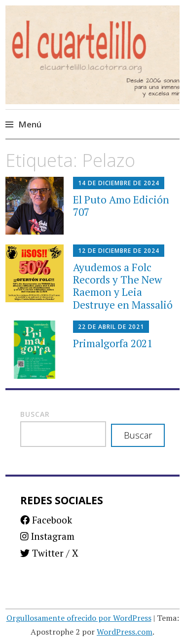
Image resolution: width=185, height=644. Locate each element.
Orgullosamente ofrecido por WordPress (79, 618)
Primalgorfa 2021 (113, 343)
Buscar (35, 414)
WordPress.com (125, 632)
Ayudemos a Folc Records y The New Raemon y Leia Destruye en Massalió (123, 286)
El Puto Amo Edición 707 (121, 206)
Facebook (46, 520)
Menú (30, 124)
